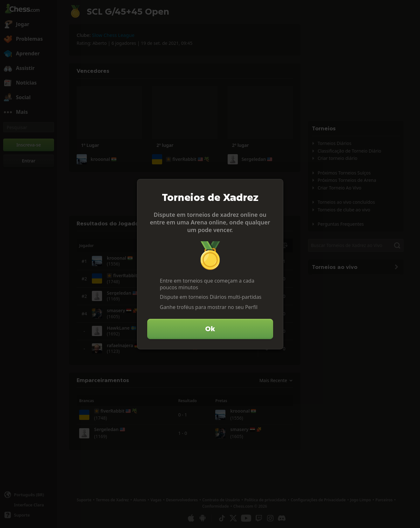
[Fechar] (276, 187)
